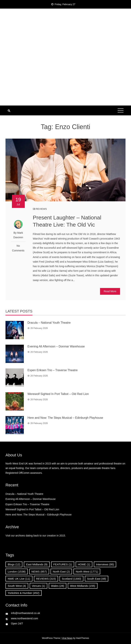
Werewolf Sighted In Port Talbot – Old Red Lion (58, 394)
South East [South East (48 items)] (97, 579)
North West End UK (65, 27)
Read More (110, 291)
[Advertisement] (65, 78)
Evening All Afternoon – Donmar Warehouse (56, 346)
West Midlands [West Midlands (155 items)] (83, 586)
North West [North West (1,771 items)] (87, 571)
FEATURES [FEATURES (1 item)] (63, 564)
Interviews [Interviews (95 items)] (105, 564)
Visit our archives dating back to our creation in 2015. (36, 536)
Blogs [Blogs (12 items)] (14, 564)
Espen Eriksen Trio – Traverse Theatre (53, 370)
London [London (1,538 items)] (17, 571)
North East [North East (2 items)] (61, 571)
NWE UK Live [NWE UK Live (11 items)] (19, 579)
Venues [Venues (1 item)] (39, 586)
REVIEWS (41, 209)
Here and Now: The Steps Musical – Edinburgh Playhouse (65, 418)
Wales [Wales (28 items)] (58, 586)
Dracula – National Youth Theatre (49, 323)
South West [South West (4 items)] (17, 586)
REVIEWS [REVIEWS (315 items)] (46, 579)
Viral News (67, 638)
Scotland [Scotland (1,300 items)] (71, 579)
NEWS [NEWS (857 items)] (39, 571)
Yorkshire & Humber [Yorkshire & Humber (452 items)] (24, 593)
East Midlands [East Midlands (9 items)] (37, 564)
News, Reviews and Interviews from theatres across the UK (65, 35)
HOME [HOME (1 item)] (84, 564)
